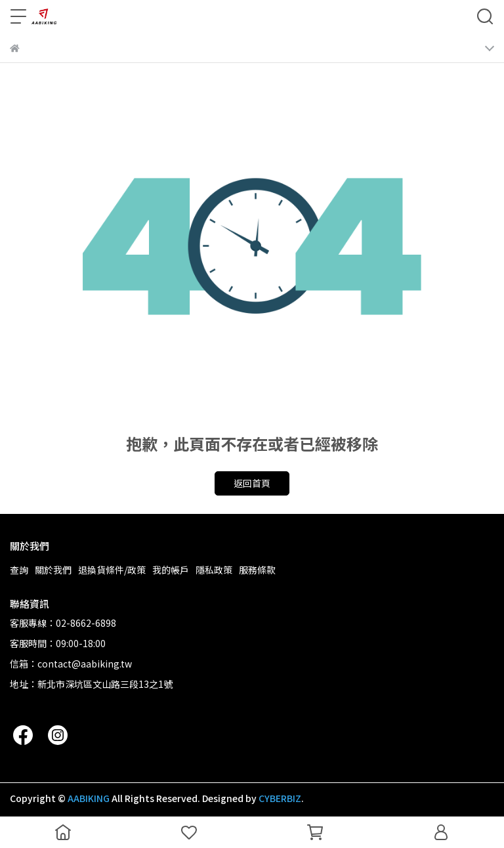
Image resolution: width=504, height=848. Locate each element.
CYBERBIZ (280, 798)
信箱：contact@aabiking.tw (71, 664)
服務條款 (257, 570)
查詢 (19, 570)
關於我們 (53, 570)
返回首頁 (252, 483)
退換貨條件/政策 (112, 570)
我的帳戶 (171, 570)
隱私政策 (214, 570)
